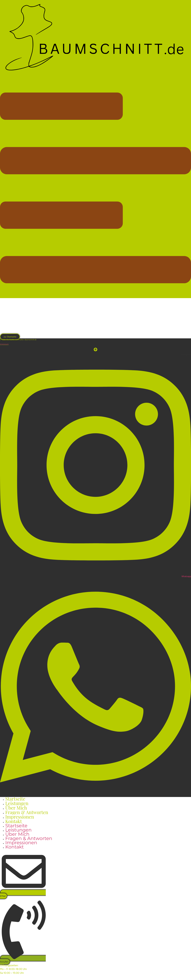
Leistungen (18, 830)
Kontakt (14, 821)
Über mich (17, 834)
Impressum (4, 344)
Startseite (16, 826)
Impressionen (21, 843)
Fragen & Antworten (29, 838)
